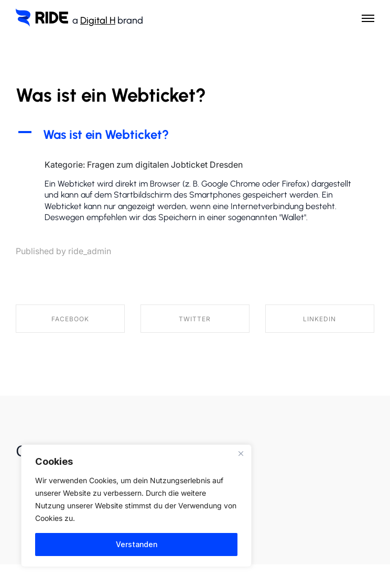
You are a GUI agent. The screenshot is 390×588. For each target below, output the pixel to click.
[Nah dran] (241, 453)
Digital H (98, 20)
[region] (136, 506)
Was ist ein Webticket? (111, 95)
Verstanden (137, 544)
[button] (195, 135)
